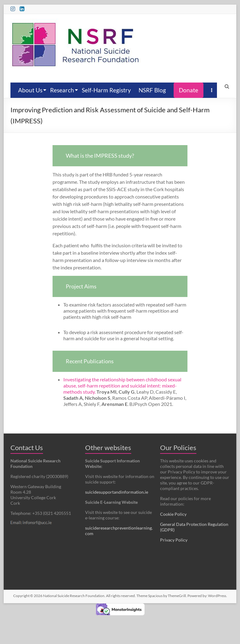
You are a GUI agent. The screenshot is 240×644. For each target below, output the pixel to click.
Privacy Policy (174, 540)
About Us (30, 90)
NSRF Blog (152, 90)
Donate (189, 90)
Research (62, 90)
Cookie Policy (173, 514)
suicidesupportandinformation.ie (117, 492)
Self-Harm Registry (106, 90)
